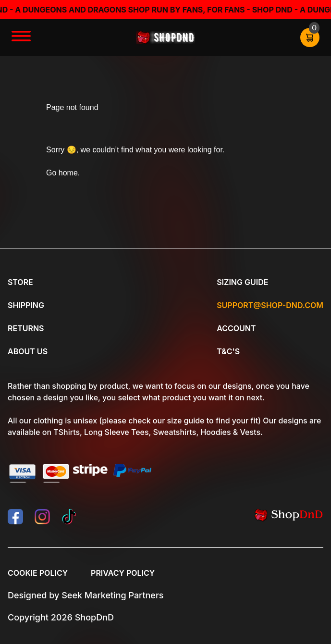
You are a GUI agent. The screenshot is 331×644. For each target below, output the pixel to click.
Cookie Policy (38, 573)
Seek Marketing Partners (112, 595)
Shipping (26, 305)
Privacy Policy (123, 573)
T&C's (228, 351)
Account (236, 328)
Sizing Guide (242, 282)
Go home (62, 173)
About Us (28, 351)
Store (20, 282)
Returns (26, 328)
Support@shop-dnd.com (270, 305)
